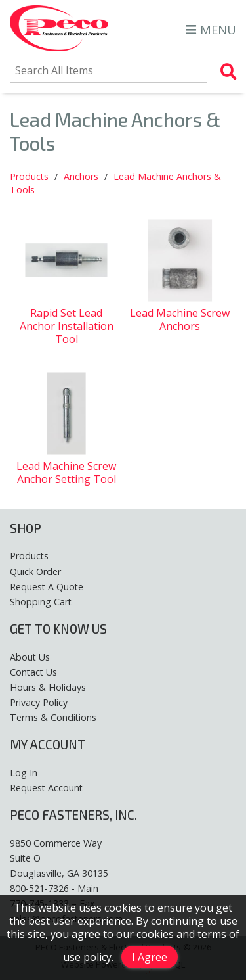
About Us (30, 657)
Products (29, 176)
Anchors (81, 176)
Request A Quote (47, 587)
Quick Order (35, 572)
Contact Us (33, 672)
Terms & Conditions (53, 717)
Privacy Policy (39, 702)
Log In (24, 773)
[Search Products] (229, 72)
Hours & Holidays (48, 687)
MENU (211, 29)
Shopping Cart (41, 602)
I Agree (150, 957)
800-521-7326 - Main (54, 888)
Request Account (46, 788)
